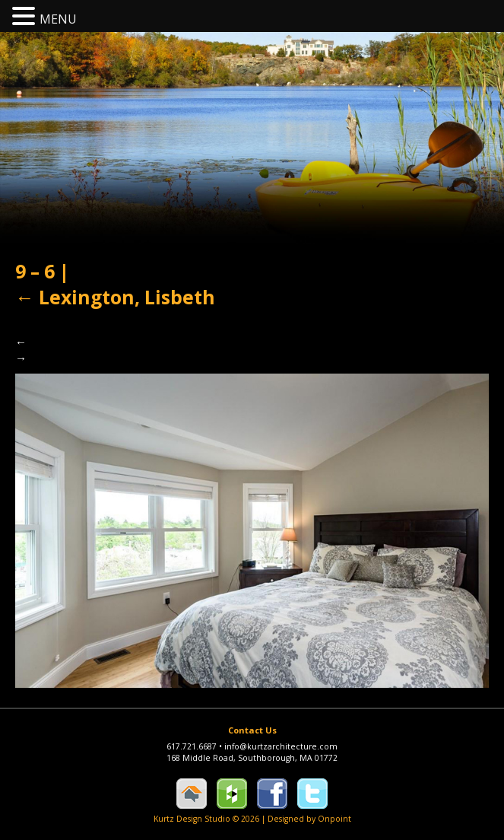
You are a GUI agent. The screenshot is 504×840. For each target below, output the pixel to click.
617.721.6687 (195, 746)
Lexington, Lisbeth (115, 297)
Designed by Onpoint (309, 819)
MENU (58, 19)
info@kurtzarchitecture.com (281, 746)
